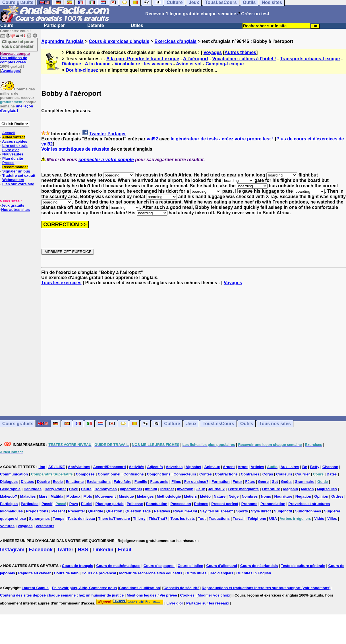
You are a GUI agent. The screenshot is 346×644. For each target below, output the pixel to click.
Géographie (10, 489)
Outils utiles (196, 573)
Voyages (213, 52)
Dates (332, 474)
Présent (58, 511)
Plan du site (13, 158)
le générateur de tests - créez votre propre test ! (222, 139)
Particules (30, 504)
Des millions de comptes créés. (15, 58)
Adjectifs (155, 467)
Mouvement (105, 496)
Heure (86, 489)
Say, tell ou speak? (217, 511)
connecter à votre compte (106, 160)
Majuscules (327, 489)
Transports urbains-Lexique (310, 59)
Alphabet (194, 467)
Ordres (337, 496)
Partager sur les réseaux (208, 603)
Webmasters (13, 180)
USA (273, 519)
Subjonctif (283, 511)
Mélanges (145, 496)
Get (275, 482)
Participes (9, 504)
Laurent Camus (35, 588)
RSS (83, 550)
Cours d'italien (190, 566)
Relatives (162, 511)
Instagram (12, 550)
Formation (221, 482)
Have (73, 489)
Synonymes (39, 519)
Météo (205, 496)
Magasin (291, 489)
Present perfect (225, 504)
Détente (96, 25)
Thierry (139, 519)
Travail (239, 519)
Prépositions (37, 511)
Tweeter (98, 134)
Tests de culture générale (303, 566)
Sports (242, 511)
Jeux (191, 424)
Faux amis (159, 482)
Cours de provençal (99, 573)
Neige (234, 496)
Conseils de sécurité (181, 588)
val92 (152, 139)
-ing (42, 467)
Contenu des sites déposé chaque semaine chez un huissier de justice (62, 595)
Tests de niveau (81, 519)
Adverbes (174, 467)
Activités (136, 467)
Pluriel (87, 504)
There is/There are (114, 519)
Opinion (321, 496)
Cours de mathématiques (118, 566)
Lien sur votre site (18, 184)
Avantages (10, 71)
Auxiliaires (290, 467)
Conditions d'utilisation (140, 588)
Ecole (58, 482)
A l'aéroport (196, 59)
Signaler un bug (16, 171)
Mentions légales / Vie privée (152, 595)
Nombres (250, 496)
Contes (206, 474)
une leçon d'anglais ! (16, 108)
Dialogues (9, 482)
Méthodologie (169, 496)
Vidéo (319, 519)
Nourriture (283, 496)
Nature (220, 496)
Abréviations (79, 467)
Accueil (9, 133)
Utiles (137, 25)
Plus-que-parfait (110, 504)
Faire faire (123, 482)
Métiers (190, 496)
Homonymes (106, 489)
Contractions (226, 474)
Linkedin (103, 550)
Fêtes (250, 482)
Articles (257, 467)
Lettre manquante (243, 489)
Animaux (212, 467)
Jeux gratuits (13, 205)
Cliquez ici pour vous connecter (18, 44)
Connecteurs (185, 474)
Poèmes (201, 504)
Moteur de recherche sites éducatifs (151, 573)
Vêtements (45, 526)
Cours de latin (66, 573)
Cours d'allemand (222, 566)
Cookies (187, 595)
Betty (315, 467)
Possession (181, 504)
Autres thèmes (240, 52)
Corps (268, 474)
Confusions (134, 474)
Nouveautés (13, 154)
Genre (263, 482)
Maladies (28, 496)
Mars (43, 496)
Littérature (271, 489)
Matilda (57, 496)
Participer (54, 25)
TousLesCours (218, 424)
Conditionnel (109, 474)
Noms (266, 496)
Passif (47, 504)
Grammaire (305, 482)
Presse (8, 163)
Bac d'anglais (221, 573)
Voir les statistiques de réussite (75, 149)
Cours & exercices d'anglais (119, 41)
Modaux (73, 496)
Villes (332, 519)
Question (114, 511)
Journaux (216, 489)
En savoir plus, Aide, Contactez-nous (84, 588)
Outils (247, 424)
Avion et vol (189, 64)
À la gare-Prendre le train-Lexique (143, 59)
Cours (7, 25)
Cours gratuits (18, 424)
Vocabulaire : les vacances (143, 64)
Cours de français (78, 566)
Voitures (7, 526)
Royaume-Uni (185, 511)
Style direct (261, 511)
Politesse (135, 504)
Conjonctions (159, 474)
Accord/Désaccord (110, 467)
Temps (59, 519)
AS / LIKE (57, 467)
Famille (141, 482)
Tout (202, 519)
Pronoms (249, 504)
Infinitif (151, 489)
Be (305, 467)
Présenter (76, 511)
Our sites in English (254, 573)
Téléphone (257, 519)
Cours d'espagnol (159, 566)
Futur (237, 482)
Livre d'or (11, 150)
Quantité (96, 511)
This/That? (158, 519)
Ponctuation (157, 504)
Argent (229, 467)
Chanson (330, 467)
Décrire (43, 482)
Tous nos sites (275, 424)
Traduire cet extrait (19, 175)
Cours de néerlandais (259, 566)
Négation (303, 496)
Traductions (219, 519)
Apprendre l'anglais (62, 41)
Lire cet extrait (15, 146)
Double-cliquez (82, 70)
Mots (88, 496)
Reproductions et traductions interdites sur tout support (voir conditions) (266, 588)
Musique (126, 496)
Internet (167, 489)
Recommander (15, 167)
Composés (85, 474)
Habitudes (33, 489)
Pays (74, 504)
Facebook (41, 550)
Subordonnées (308, 511)
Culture (172, 424)
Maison (307, 489)
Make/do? (9, 496)
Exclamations (99, 482)
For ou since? (196, 482)
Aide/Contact (13, 137)
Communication (14, 474)
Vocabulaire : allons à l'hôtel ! (244, 59)
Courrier (302, 474)
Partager (117, 134)
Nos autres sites (15, 210)
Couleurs (284, 474)
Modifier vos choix (214, 595)
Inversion (185, 489)
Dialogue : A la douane (86, 64)
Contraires (250, 474)
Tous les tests (183, 519)
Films (176, 482)
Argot (243, 467)
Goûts (286, 482)
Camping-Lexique (225, 64)
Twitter (65, 550)
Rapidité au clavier (35, 573)
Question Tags (138, 511)
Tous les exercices (61, 283)
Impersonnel (131, 489)
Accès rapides (14, 141)
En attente (75, 482)
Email (125, 550)
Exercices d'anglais (175, 41)
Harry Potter (55, 489)
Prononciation (273, 504)
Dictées (27, 482)
